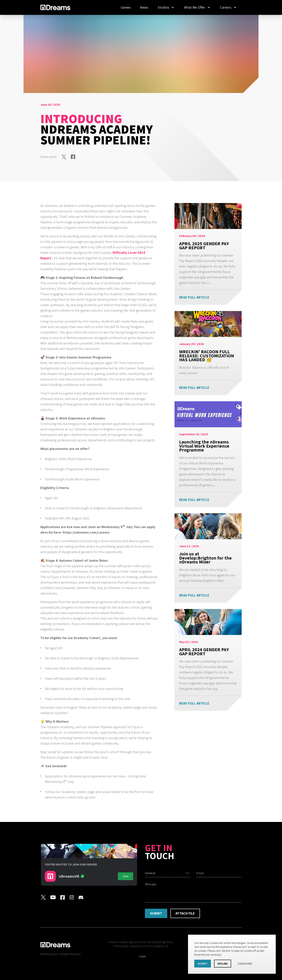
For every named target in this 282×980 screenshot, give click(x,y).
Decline (223, 964)
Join (126, 876)
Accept (203, 964)
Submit (156, 913)
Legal (142, 956)
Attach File (185, 913)
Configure (245, 964)
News (144, 7)
